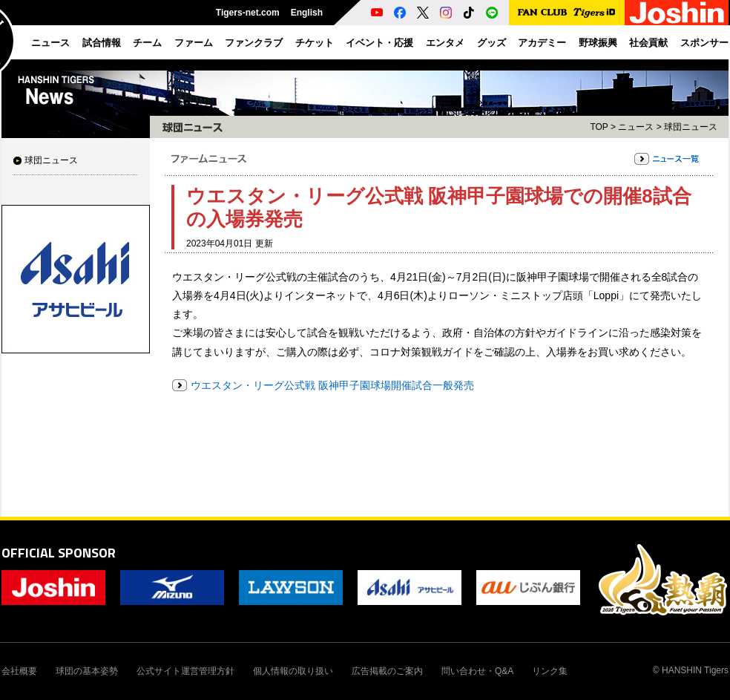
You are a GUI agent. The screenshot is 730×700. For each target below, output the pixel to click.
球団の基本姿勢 (87, 671)
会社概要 (19, 671)
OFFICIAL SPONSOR (59, 553)
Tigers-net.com (248, 13)
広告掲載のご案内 (387, 671)
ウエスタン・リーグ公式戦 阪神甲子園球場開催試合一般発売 (332, 385)
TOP (599, 127)
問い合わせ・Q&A (477, 671)
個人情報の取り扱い (293, 671)
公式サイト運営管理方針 (185, 671)
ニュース (636, 127)
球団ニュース (51, 160)
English (307, 13)
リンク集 (550, 671)
